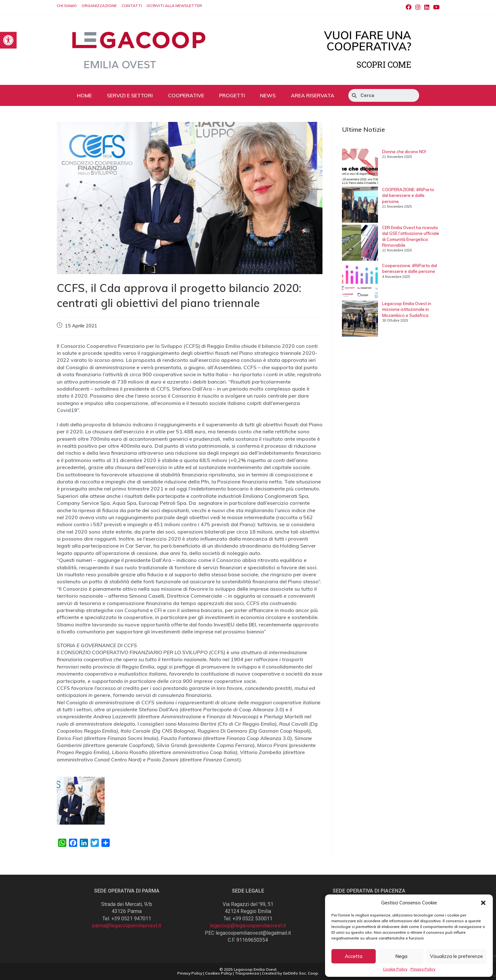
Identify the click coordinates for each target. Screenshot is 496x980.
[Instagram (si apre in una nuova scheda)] (418, 7)
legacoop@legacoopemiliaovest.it (248, 926)
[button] (483, 903)
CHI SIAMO (67, 6)
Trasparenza (247, 973)
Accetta (354, 956)
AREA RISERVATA (313, 95)
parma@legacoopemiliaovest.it (127, 926)
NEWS (268, 95)
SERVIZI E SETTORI (130, 95)
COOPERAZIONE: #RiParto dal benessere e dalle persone (408, 195)
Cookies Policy (218, 973)
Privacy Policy (423, 969)
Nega (401, 956)
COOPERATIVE (186, 95)
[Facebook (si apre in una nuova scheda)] (409, 7)
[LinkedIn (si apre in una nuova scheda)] (427, 7)
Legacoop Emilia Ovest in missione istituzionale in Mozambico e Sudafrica (407, 309)
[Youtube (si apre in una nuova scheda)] (435, 7)
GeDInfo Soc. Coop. (301, 973)
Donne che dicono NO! (404, 152)
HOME (84, 95)
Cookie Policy (395, 969)
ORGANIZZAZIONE (99, 6)
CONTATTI (132, 6)
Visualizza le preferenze (456, 956)
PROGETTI (232, 95)
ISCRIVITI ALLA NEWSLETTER (174, 6)
